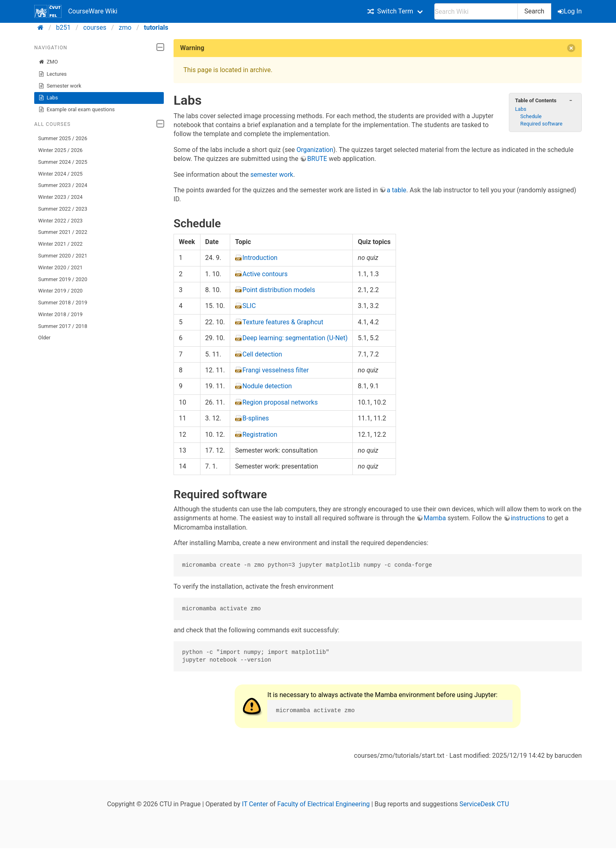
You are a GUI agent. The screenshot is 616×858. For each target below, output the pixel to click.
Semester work (60, 86)
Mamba (435, 518)
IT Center (255, 804)
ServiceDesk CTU (484, 804)
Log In (570, 11)
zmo (125, 27)
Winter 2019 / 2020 (60, 291)
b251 (64, 27)
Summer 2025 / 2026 (63, 138)
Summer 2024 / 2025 (63, 162)
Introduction (260, 258)
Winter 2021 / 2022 (60, 244)
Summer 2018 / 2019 (63, 302)
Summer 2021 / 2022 (63, 232)
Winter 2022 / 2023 (60, 221)
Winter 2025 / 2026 (60, 150)
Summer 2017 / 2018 (63, 326)
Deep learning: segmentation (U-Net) (295, 338)
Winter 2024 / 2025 (60, 174)
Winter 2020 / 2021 (60, 267)
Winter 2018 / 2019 (60, 314)
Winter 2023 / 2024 (60, 197)
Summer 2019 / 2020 (63, 279)
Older (44, 338)
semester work (272, 175)
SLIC (249, 306)
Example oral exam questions (77, 110)
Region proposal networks (280, 402)
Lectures (53, 74)
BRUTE (317, 159)
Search (534, 11)
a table (396, 190)
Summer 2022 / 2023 (63, 209)
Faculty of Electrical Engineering (324, 804)
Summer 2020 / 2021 (63, 256)
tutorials (156, 27)
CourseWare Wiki (76, 11)
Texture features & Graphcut (283, 322)
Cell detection (262, 354)
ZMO (48, 62)
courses (95, 27)
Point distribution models (279, 290)
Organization (315, 150)
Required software (541, 124)
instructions (528, 518)
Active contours (265, 274)
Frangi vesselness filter (276, 370)
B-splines (256, 418)
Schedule (531, 116)
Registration (260, 434)
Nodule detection (267, 386)
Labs (48, 98)
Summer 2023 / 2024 (63, 185)
